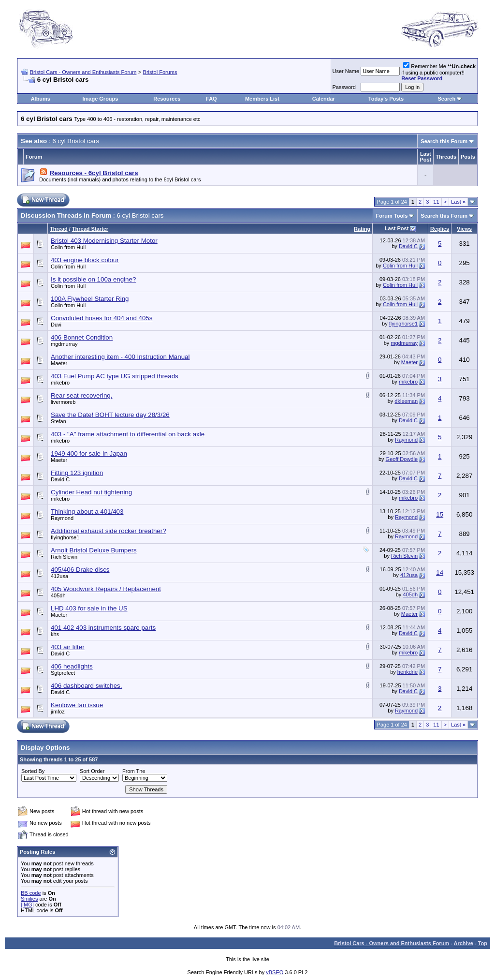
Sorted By (33, 771)
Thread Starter (90, 229)
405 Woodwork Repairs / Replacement (106, 589)
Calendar (324, 99)
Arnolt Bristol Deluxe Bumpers (94, 550)
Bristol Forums (160, 72)
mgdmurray (64, 344)
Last (458, 202)
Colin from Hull (68, 247)
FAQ (211, 99)
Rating (362, 229)
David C (408, 246)
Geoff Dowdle (402, 459)
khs (55, 634)
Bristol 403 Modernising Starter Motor (104, 241)
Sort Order (92, 771)
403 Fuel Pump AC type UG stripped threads (115, 376)
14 (440, 572)
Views (464, 229)
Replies (440, 229)
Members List (262, 99)
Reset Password (422, 78)
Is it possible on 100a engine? (93, 279)
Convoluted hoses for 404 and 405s (102, 318)
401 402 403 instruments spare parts (103, 628)
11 (436, 202)
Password (344, 87)
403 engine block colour (85, 260)
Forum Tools (392, 216)
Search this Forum (444, 141)
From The (134, 771)
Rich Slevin (64, 557)
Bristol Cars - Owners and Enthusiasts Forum (83, 72)
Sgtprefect (63, 673)
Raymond (406, 440)
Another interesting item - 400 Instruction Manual (120, 357)
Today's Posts (386, 99)
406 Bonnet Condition (82, 337)
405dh (58, 595)
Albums (41, 99)
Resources (167, 99)
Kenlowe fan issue (77, 705)
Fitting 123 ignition (77, 473)
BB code (31, 893)
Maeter (59, 363)
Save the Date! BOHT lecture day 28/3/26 (110, 415)
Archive (464, 943)
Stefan (58, 421)
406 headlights (72, 666)
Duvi (56, 325)
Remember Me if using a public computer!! (438, 72)
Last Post (397, 228)
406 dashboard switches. (86, 686)
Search (446, 99)
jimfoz (58, 712)
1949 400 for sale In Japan (89, 453)
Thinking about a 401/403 (87, 512)
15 (440, 514)
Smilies (29, 899)
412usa (59, 576)
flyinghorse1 (403, 324)
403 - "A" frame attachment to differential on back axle (128, 434)
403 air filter (68, 647)
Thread (59, 229)
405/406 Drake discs (80, 570)
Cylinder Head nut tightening (91, 492)
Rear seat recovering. (81, 395)
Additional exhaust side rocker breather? (109, 531)
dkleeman (406, 401)
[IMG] (27, 905)
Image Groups (100, 99)
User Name (346, 71)
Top (483, 943)
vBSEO (275, 972)
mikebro (60, 383)
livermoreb (63, 402)
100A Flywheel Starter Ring (90, 299)
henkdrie (408, 672)
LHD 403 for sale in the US (89, 608)
